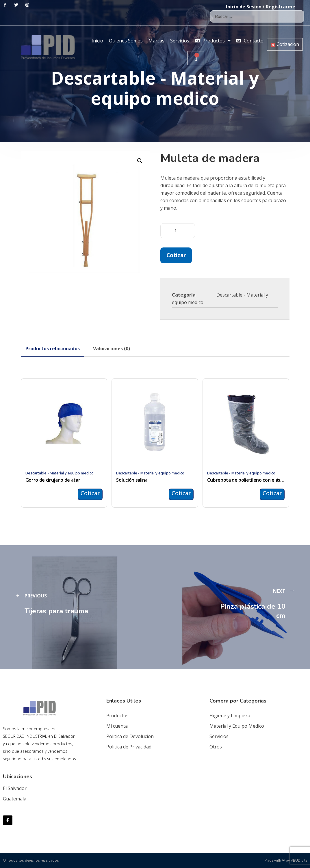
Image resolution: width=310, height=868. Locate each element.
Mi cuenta (117, 726)
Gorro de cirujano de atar (53, 480)
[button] (140, 161)
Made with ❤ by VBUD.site (286, 860)
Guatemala (15, 799)
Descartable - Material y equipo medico (60, 473)
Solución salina (132, 480)
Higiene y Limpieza (230, 716)
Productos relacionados (53, 349)
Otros (216, 747)
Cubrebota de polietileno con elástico (246, 480)
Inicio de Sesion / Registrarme (261, 7)
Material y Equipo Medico (237, 726)
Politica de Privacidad (129, 747)
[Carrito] (196, 58)
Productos (117, 716)
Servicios (219, 736)
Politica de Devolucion (130, 736)
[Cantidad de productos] (178, 231)
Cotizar (176, 255)
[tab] (53, 349)
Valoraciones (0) (112, 349)
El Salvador (15, 788)
